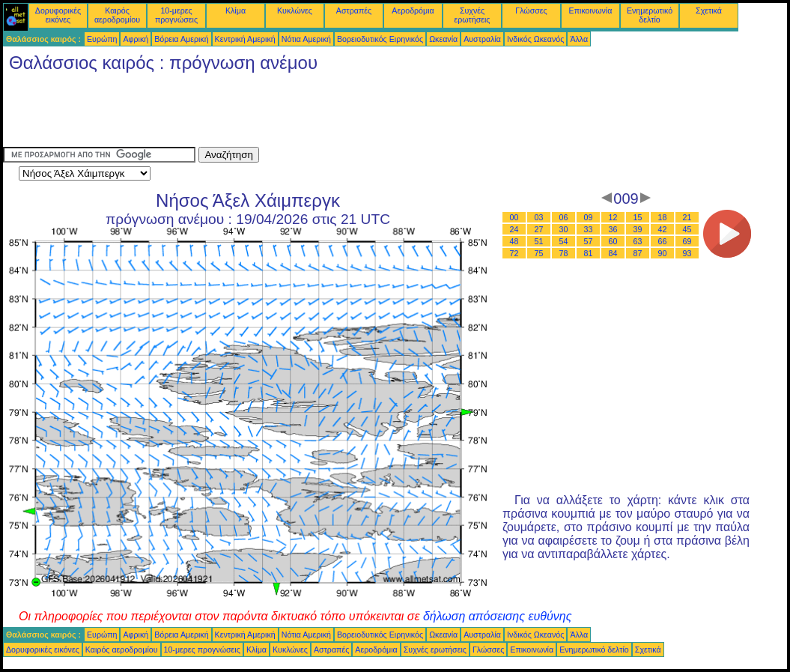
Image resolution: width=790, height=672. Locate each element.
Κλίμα (236, 10)
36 (613, 229)
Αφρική (136, 39)
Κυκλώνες (295, 10)
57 (589, 241)
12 (613, 217)
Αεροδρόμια (413, 10)
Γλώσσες (531, 10)
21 (687, 217)
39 (638, 229)
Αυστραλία (482, 39)
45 (687, 229)
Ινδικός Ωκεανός (535, 39)
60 (613, 241)
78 (564, 253)
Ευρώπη (102, 39)
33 (589, 229)
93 (687, 253)
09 (589, 217)
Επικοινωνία (591, 10)
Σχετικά (709, 10)
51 (539, 241)
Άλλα (579, 39)
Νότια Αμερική (306, 39)
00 (514, 217)
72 (514, 253)
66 (663, 241)
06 (564, 217)
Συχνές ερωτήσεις (473, 15)
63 (638, 241)
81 (589, 253)
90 (663, 253)
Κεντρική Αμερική (245, 39)
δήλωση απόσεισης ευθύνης (498, 616)
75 (539, 253)
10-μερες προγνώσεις (176, 15)
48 (514, 241)
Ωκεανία (443, 39)
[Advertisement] (276, 113)
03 (539, 217)
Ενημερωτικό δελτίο (650, 15)
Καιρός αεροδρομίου (117, 15)
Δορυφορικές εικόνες (58, 15)
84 (613, 253)
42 (663, 229)
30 (564, 229)
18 (663, 217)
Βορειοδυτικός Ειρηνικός (380, 39)
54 (564, 241)
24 (514, 229)
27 (539, 229)
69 (687, 241)
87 (638, 253)
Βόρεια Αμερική (181, 39)
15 (638, 217)
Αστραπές (354, 10)
